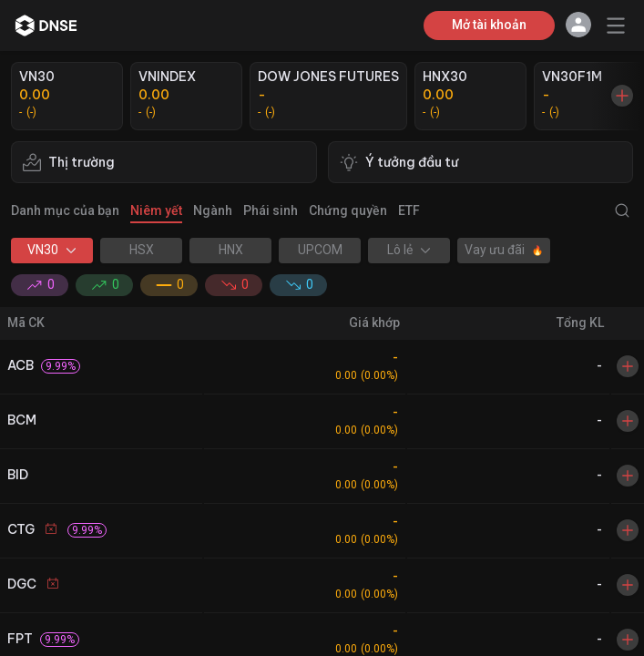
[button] (578, 26)
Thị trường (69, 162)
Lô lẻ (409, 250)
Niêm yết (156, 210)
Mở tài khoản (489, 25)
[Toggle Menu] (616, 26)
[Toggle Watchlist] (628, 366)
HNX (231, 250)
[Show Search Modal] (618, 210)
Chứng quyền (348, 210)
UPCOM (320, 250)
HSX (142, 250)
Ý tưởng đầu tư (399, 162)
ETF (409, 210)
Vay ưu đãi (504, 250)
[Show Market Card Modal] (622, 96)
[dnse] (46, 26)
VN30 (52, 250)
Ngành (213, 210)
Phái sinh (271, 210)
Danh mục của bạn (65, 210)
